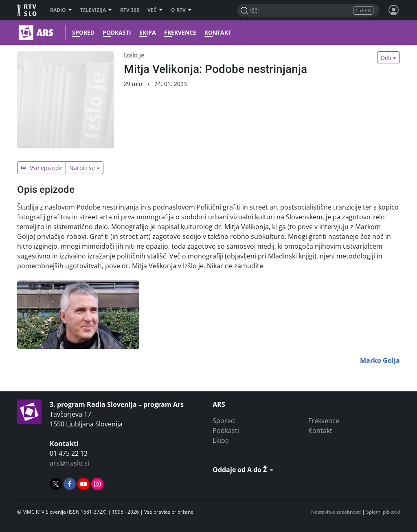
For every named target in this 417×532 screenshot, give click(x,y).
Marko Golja (380, 360)
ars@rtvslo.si (69, 463)
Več (155, 10)
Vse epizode (42, 168)
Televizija (96, 10)
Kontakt (216, 33)
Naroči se (82, 168)
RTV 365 (130, 10)
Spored (81, 33)
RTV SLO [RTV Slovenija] (27, 10)
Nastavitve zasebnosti (336, 512)
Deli (386, 58)
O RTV (181, 10)
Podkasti (115, 33)
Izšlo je (134, 55)
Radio (61, 10)
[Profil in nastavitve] (394, 10)
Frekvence (178, 33)
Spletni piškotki (383, 512)
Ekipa (146, 33)
